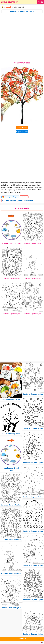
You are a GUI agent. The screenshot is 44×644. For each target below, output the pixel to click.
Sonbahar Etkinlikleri (18, 7)
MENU (40, 2)
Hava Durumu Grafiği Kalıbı (11, 243)
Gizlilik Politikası (22, 643)
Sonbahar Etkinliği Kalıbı (11, 400)
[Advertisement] (22, 37)
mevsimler (24, 197)
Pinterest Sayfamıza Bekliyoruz (22, 11)
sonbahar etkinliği (9, 200)
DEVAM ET (22, 639)
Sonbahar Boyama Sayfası (32, 243)
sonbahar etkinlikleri (26, 200)
